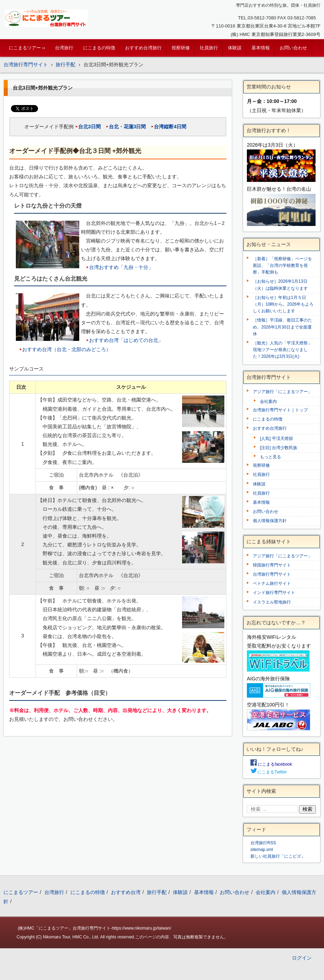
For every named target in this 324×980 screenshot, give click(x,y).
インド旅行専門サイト (274, 593)
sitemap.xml (262, 850)
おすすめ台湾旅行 (143, 48)
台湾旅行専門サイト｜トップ (280, 410)
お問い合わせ (293, 48)
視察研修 (181, 48)
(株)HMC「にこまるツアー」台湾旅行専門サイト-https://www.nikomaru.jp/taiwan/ (94, 928)
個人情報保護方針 (270, 521)
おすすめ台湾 (126, 892)
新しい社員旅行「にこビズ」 (278, 856)
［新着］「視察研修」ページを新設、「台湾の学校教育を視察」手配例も (282, 265)
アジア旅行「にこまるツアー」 (282, 392)
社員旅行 (209, 48)
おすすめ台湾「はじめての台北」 (126, 340)
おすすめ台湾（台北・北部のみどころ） (67, 349)
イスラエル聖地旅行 (272, 602)
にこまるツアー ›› (27, 48)
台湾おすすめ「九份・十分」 (121, 267)
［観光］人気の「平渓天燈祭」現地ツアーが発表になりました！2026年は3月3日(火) (282, 350)
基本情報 (261, 48)
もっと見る (270, 457)
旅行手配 (157, 892)
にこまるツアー (21, 892)
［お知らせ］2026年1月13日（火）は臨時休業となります (280, 285)
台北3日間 (89, 127)
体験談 (235, 48)
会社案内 (268, 402)
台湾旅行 (64, 48)
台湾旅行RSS (263, 843)
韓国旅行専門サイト (272, 565)
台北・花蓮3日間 (127, 127)
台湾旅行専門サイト (272, 574)
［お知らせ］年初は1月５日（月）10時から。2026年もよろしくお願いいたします (283, 304)
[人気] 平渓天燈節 (276, 439)
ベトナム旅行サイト (272, 583)
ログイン (302, 958)
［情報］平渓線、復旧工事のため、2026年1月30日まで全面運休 (282, 327)
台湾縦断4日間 (170, 127)
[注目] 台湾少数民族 (279, 448)
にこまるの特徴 (99, 48)
